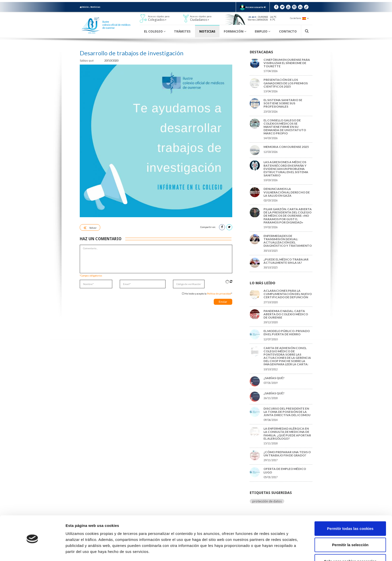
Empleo (262, 31)
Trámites (182, 31)
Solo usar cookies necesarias (350, 545)
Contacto (288, 31)
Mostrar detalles (269, 551)
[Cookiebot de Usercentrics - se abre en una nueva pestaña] (32, 551)
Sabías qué (87, 60)
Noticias (95, 7)
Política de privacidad (219, 294)
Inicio (84, 7)
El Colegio (155, 31)
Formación (235, 31)
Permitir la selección (350, 528)
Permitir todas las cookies (350, 512)
